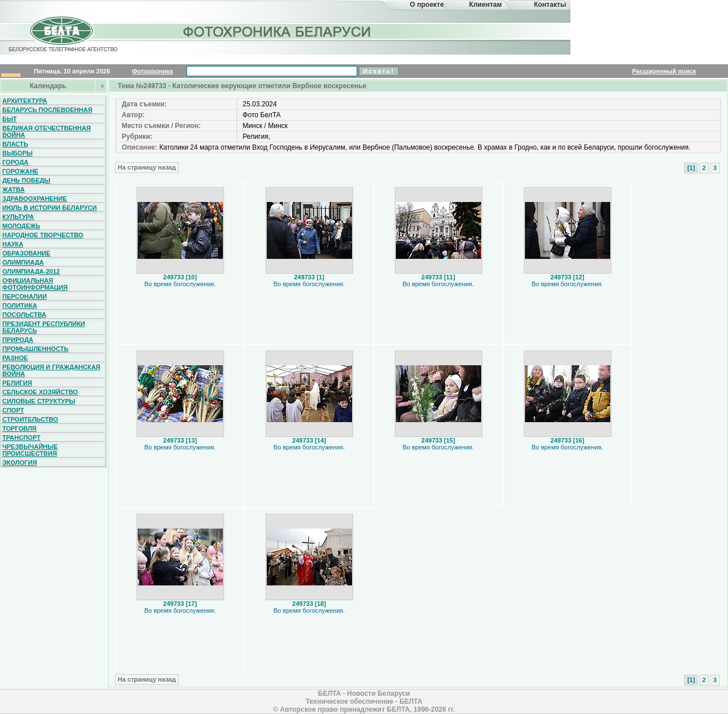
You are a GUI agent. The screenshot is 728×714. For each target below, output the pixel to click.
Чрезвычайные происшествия (30, 450)
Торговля (19, 428)
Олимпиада (23, 262)
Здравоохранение (35, 199)
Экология (20, 463)
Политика (20, 306)
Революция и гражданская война (51, 370)
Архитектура (25, 101)
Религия (17, 383)
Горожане (20, 171)
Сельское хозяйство (40, 392)
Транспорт (21, 438)
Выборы (17, 153)
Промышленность (35, 349)
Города (15, 162)
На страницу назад (147, 167)
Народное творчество (43, 235)
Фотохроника (152, 71)
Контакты (550, 5)
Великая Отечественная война (47, 131)
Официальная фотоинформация (35, 284)
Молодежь (21, 226)
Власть (15, 144)
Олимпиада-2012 (31, 271)
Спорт (13, 410)
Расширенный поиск (664, 71)
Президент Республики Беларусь (44, 327)
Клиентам (486, 5)
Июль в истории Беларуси (49, 208)
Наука (13, 244)
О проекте (427, 5)
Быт (9, 119)
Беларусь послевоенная (47, 110)
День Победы (26, 180)
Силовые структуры (39, 401)
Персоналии (24, 296)
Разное (15, 358)
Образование (26, 253)
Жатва (13, 189)
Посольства (24, 315)
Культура (18, 217)
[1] (691, 168)
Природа (18, 340)
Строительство (30, 419)
